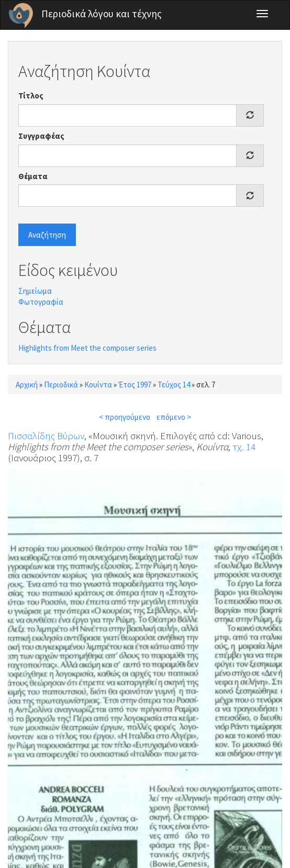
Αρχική (27, 385)
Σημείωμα (35, 291)
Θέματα (33, 176)
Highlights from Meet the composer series (87, 348)
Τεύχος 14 (174, 385)
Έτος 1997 (135, 385)
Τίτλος (31, 96)
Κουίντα (98, 385)
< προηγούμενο (125, 417)
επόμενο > (174, 417)
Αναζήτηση (47, 235)
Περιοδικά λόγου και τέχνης (102, 14)
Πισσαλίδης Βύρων (46, 436)
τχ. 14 (244, 447)
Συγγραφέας (41, 136)
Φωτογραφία (41, 302)
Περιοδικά (61, 385)
